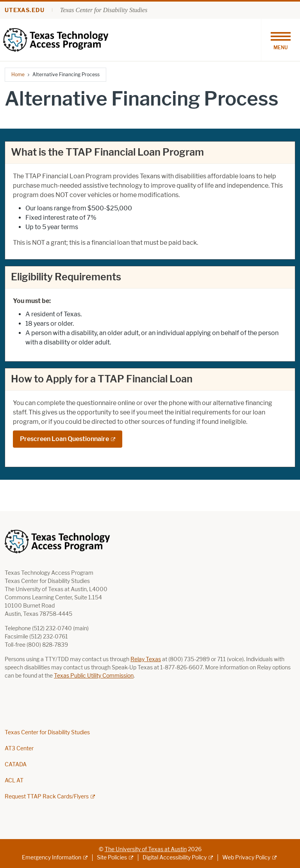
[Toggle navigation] (280, 40)
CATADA (16, 765)
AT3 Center (19, 749)
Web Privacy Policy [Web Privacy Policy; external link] (246, 858)
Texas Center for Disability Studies (104, 10)
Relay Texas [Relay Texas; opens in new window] (146, 659)
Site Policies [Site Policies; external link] (112, 858)
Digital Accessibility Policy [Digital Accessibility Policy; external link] (175, 858)
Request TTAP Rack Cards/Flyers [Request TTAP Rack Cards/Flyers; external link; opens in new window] (47, 797)
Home (18, 74)
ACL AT (14, 781)
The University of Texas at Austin (146, 849)
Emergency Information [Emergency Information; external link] (52, 858)
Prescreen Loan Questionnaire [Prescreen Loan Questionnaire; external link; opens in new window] (64, 439)
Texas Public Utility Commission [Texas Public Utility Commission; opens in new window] (94, 676)
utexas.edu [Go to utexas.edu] (25, 10)
